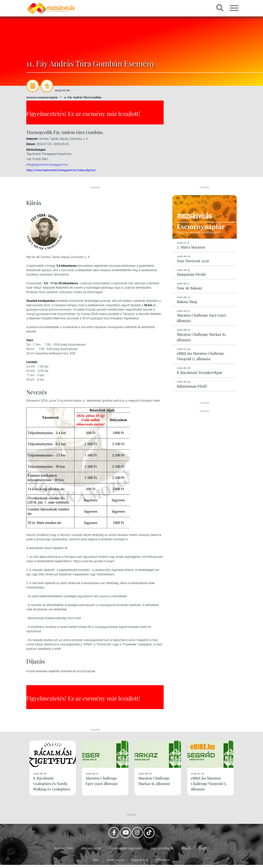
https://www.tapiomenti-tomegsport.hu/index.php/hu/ (61, 170)
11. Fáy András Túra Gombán (83, 97)
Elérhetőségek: (36, 150)
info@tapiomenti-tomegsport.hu (47, 164)
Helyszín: (32, 139)
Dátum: (31, 144)
